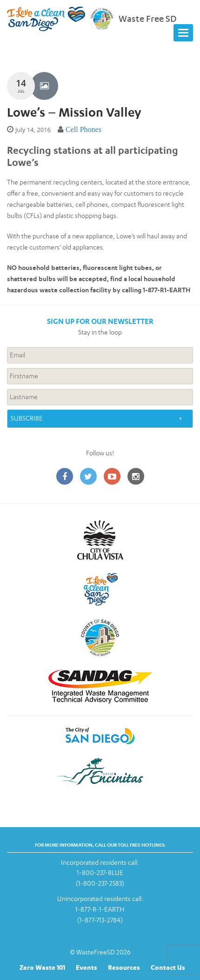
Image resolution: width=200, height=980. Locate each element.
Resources (124, 967)
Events (87, 967)
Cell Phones (83, 129)
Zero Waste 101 (42, 967)
